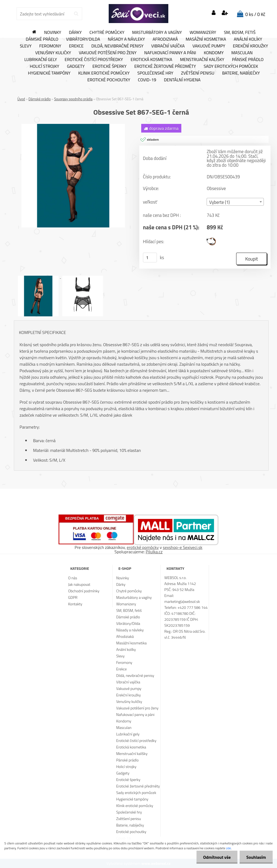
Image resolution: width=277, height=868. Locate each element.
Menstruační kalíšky (202, 60)
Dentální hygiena (182, 80)
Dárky (75, 33)
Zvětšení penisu (198, 73)
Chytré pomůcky (107, 33)
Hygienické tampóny (49, 73)
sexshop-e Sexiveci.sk (182, 547)
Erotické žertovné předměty (165, 66)
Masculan (242, 53)
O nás (73, 578)
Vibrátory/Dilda (83, 39)
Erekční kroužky (250, 46)
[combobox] (235, 202)
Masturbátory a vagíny (157, 33)
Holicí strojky (45, 66)
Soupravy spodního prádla (73, 99)
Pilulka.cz (154, 552)
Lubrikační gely (41, 60)
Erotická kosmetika (152, 60)
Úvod (21, 99)
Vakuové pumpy (209, 46)
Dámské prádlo (42, 39)
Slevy (26, 46)
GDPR (73, 597)
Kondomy (214, 53)
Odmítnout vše (217, 857)
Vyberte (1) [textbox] (220, 202)
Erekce (76, 46)
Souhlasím (256, 857)
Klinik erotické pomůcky (104, 73)
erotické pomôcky (143, 547)
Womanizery (203, 33)
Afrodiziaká (165, 39)
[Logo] (138, 14)
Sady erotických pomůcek (231, 66)
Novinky (53, 33)
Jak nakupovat (79, 584)
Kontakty (75, 604)
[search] (76, 14)
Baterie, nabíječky (241, 73)
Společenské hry (155, 73)
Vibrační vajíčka (168, 46)
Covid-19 (147, 80)
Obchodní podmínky (84, 591)
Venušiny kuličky (53, 53)
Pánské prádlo (248, 60)
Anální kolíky (248, 39)
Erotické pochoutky (109, 80)
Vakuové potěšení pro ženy (108, 53)
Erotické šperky (109, 66)
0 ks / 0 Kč (255, 14)
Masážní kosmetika (206, 39)
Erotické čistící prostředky (94, 60)
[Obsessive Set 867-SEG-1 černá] (73, 126)
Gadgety (76, 66)
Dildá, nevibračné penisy (117, 46)
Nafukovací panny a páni (170, 53)
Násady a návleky (126, 39)
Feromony (50, 46)
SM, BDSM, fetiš (240, 33)
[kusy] (150, 258)
